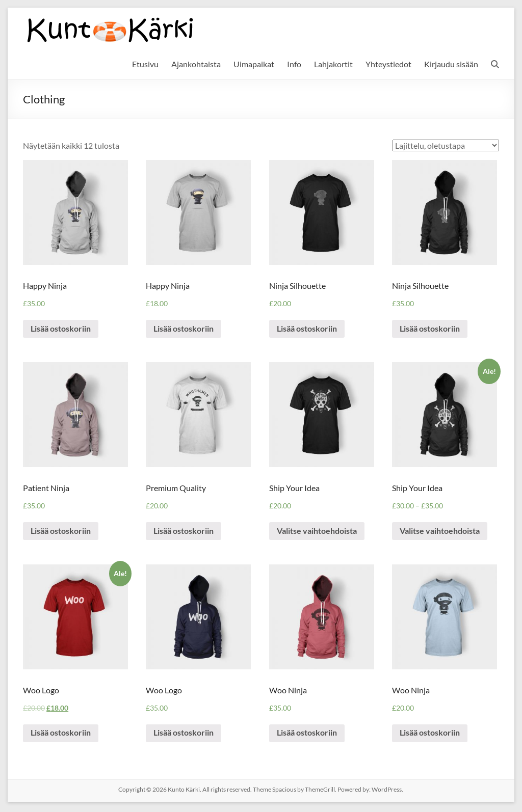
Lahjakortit (333, 64)
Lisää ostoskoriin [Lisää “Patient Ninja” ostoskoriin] (61, 532)
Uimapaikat (254, 64)
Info (294, 64)
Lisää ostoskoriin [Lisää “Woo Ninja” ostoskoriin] (307, 735)
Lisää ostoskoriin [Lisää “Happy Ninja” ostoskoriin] (61, 329)
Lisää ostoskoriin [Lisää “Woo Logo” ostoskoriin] (61, 735)
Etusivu (145, 64)
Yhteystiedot (388, 64)
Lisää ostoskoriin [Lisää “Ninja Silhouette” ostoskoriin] (307, 329)
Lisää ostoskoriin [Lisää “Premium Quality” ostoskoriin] (184, 532)
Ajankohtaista (196, 64)
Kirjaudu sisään (451, 64)
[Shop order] (446, 145)
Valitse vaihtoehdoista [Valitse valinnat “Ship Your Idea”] (317, 532)
